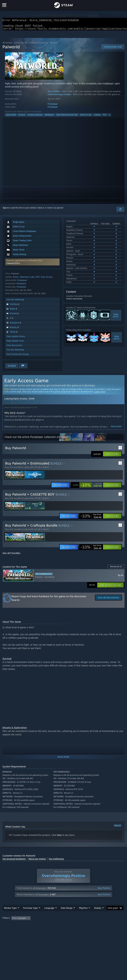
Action (16, 279)
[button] (32, 264)
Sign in (6, 210)
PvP (105, 117)
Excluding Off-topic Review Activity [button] (53, 925)
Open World (11, 117)
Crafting (97, 117)
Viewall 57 (116, 279)
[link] (87, 487)
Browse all (116, 568)
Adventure (24, 279)
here (59, 837)
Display (98, 914)
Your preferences (56, 861)
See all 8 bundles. (12, 555)
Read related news (15, 343)
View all (118, 827)
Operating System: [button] (11, 929)
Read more (116, 429)
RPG (38, 279)
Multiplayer (49, 117)
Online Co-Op (86, 117)
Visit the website (15, 301)
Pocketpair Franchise (39, 45)
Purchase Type (30, 914)
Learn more (100, 394)
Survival (22, 117)
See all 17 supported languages (80, 246)
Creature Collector (35, 117)
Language (49, 914)
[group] (63, 927)
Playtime (83, 914)
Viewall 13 (117, 301)
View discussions (14, 347)
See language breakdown (14, 861)
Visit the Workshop (15, 352)
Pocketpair (53, 106)
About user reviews (37, 861)
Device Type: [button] (54, 929)
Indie (32, 279)
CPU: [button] (29, 929)
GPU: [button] (40, 929)
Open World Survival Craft (67, 117)
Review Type (10, 914)
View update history (16, 338)
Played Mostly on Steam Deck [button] (102, 925)
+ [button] (109, 117)
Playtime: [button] (78, 925)
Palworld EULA (13, 265)
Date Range (67, 914)
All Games (7, 45)
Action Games (21, 45)
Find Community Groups (18, 356)
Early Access (47, 279)
